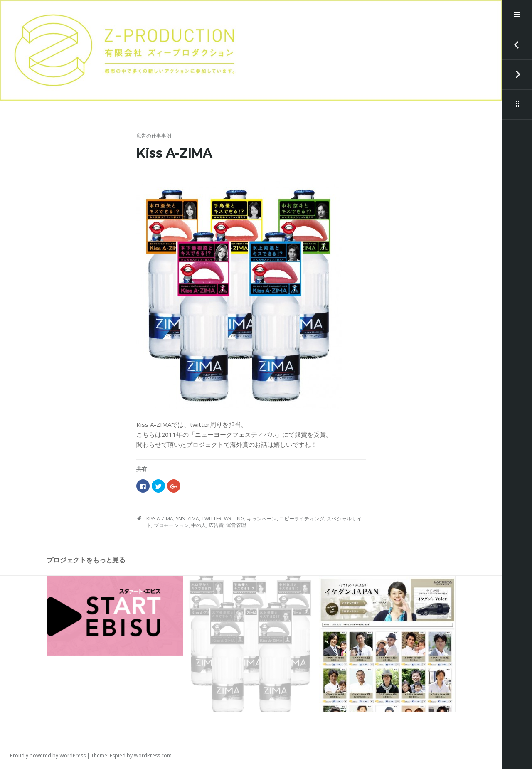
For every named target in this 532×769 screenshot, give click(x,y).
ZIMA (193, 519)
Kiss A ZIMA (160, 519)
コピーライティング (302, 519)
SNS (180, 519)
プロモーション (171, 525)
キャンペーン (262, 519)
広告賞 (216, 525)
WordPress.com (153, 755)
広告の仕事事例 (154, 136)
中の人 (199, 525)
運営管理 (236, 525)
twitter (212, 519)
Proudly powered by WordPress (48, 755)
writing (234, 519)
